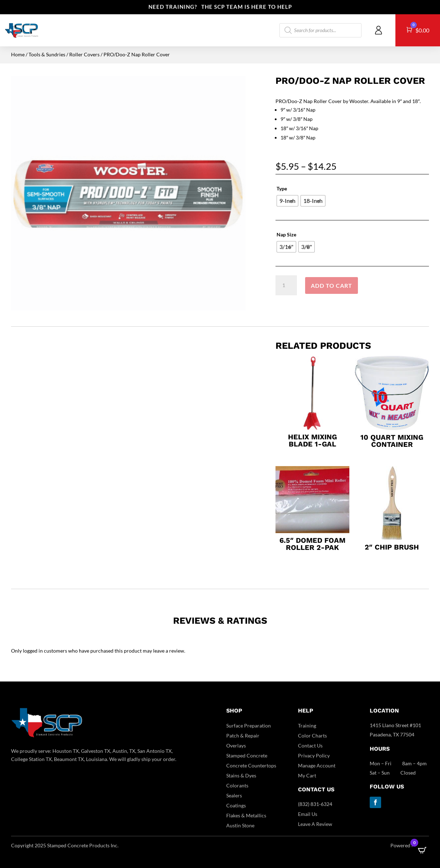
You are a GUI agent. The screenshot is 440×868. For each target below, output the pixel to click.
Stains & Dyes (241, 775)
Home (18, 54)
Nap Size (286, 234)
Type (282, 188)
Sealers (234, 795)
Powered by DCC (410, 845)
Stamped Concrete (247, 755)
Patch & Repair (243, 736)
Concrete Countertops (251, 765)
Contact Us (310, 746)
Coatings (236, 805)
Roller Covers (84, 54)
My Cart (307, 775)
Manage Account (317, 765)
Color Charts (312, 736)
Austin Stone (240, 825)
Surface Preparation (249, 726)
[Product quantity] (286, 285)
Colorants (237, 785)
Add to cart (332, 285)
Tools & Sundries (47, 54)
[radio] (287, 201)
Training (307, 726)
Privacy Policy (314, 755)
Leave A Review (315, 824)
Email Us (308, 814)
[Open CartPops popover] (422, 850)
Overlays (236, 746)
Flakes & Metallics (246, 815)
